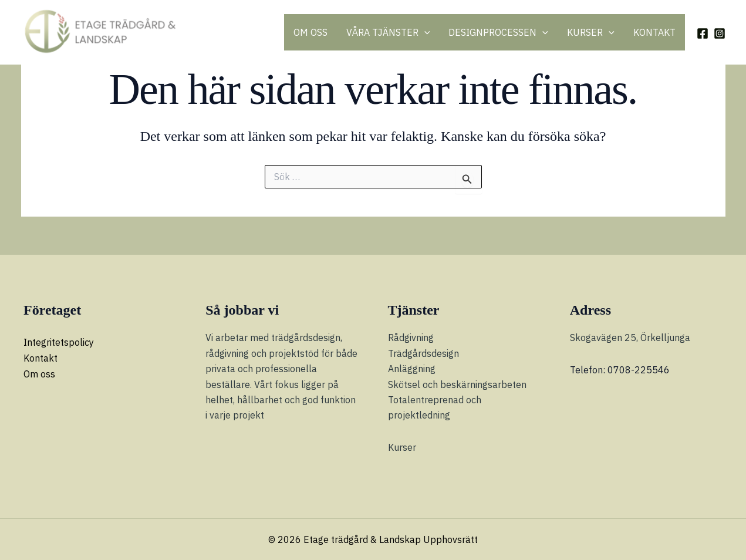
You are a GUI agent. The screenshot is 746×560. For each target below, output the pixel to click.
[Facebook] (703, 33)
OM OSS (310, 32)
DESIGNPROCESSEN (498, 32)
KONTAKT (654, 32)
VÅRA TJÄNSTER (388, 32)
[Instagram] (720, 33)
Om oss (39, 373)
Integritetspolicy (59, 342)
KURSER (591, 32)
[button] (424, 32)
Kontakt (40, 358)
